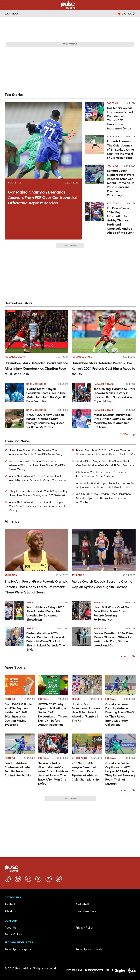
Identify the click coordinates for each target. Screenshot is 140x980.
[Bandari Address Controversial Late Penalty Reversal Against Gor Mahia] (20, 744)
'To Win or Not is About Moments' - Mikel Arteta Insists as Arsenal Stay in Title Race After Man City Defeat (53, 773)
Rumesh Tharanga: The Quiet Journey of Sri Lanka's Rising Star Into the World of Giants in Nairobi (120, 150)
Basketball (82, 904)
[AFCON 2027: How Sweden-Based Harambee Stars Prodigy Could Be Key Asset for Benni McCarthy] (14, 418)
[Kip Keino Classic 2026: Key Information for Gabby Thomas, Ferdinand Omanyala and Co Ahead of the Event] (95, 218)
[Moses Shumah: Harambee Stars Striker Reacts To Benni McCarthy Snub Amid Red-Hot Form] (81, 418)
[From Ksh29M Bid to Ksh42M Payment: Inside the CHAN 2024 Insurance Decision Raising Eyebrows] (20, 685)
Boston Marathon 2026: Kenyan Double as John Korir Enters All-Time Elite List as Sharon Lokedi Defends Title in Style (47, 641)
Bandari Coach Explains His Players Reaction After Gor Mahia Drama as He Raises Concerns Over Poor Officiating (121, 183)
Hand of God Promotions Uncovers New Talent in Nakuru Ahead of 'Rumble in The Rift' (87, 712)
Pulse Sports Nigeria (18, 949)
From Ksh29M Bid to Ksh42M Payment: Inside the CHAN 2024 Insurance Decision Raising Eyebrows (18, 714)
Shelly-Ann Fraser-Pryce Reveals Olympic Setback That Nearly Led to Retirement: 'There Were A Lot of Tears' (36, 587)
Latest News (12, 14)
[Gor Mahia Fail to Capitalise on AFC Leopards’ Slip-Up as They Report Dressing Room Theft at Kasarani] (120, 744)
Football (15, 183)
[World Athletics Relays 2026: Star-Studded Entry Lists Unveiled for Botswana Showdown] (14, 611)
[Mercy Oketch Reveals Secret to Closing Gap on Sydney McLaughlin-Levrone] (104, 550)
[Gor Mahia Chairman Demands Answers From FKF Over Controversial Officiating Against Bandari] (43, 140)
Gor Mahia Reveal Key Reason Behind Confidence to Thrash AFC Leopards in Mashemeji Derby (120, 118)
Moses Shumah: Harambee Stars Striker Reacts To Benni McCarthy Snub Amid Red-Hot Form (113, 421)
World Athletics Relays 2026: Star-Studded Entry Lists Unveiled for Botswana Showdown (46, 613)
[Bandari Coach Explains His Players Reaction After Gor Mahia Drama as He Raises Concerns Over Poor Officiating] (95, 181)
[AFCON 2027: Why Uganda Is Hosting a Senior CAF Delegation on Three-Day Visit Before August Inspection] (53, 685)
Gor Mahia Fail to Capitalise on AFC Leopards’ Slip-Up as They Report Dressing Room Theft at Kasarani (120, 773)
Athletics (113, 137)
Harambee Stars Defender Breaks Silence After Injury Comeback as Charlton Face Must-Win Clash (36, 368)
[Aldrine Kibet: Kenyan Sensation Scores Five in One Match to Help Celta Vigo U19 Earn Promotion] (14, 392)
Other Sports (80, 758)
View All (128, 434)
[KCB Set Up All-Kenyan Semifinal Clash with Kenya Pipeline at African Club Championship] (87, 744)
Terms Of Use (13, 934)
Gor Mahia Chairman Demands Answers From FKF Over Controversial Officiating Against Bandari (42, 198)
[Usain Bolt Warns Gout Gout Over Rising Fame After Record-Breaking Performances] (81, 611)
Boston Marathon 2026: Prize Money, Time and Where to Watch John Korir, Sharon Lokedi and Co (113, 639)
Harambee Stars (15, 357)
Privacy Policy (85, 928)
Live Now (128, 14)
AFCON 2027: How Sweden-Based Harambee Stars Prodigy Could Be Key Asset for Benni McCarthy (46, 421)
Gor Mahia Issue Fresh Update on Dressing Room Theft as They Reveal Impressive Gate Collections (120, 714)
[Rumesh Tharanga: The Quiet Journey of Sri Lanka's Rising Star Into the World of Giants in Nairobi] (95, 148)
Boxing (76, 699)
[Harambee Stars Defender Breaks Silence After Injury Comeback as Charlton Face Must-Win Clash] (36, 332)
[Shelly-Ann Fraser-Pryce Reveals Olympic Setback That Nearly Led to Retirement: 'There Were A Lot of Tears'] (36, 550)
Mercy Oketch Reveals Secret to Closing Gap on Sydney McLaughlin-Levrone (102, 584)
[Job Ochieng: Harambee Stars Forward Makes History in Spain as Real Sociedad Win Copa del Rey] (81, 392)
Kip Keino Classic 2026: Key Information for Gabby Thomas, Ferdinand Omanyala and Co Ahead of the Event (120, 220)
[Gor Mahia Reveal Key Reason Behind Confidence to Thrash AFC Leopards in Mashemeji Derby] (95, 116)
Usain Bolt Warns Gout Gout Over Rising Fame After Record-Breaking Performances (113, 613)
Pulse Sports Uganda (89, 949)
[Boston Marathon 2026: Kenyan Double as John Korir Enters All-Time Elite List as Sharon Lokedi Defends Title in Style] (14, 637)
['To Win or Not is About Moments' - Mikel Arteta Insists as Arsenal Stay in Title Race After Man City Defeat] (53, 744)
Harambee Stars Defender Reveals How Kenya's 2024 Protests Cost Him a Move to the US (104, 368)
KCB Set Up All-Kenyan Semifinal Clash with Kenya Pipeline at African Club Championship (85, 771)
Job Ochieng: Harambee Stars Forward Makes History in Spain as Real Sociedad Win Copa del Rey (114, 395)
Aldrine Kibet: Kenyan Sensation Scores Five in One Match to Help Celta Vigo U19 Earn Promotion (47, 395)
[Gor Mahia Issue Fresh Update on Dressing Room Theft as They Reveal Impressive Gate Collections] (120, 685)
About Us (11, 928)
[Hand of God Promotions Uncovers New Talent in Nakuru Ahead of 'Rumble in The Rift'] (87, 685)
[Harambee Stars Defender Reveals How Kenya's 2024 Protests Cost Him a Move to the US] (104, 332)
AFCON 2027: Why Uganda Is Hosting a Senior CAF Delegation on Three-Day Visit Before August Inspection (53, 714)
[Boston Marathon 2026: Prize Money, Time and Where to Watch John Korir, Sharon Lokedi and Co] (81, 637)
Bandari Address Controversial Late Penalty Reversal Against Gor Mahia (18, 769)
